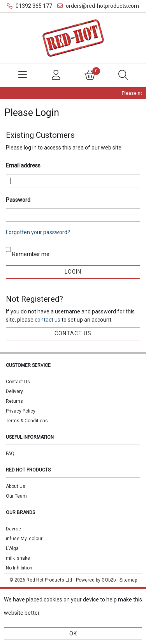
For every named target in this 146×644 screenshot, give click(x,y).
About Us (16, 486)
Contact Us (18, 382)
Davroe (13, 529)
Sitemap (128, 580)
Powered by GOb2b (96, 580)
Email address (23, 165)
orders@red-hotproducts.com (98, 6)
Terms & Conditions (27, 421)
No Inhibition (19, 568)
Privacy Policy (21, 411)
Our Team (16, 496)
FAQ (10, 454)
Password (18, 200)
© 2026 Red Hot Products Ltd (41, 580)
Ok (73, 633)
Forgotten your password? (38, 232)
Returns (14, 401)
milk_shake (18, 558)
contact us (48, 320)
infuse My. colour (24, 539)
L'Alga (12, 548)
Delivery (14, 391)
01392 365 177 (30, 6)
